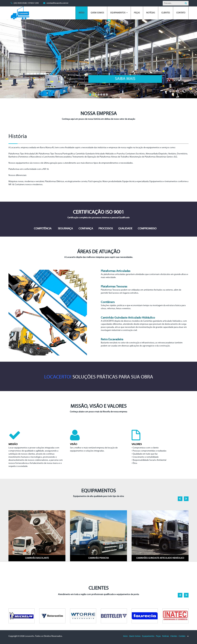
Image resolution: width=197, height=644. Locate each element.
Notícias (166, 636)
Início (125, 636)
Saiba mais (59, 79)
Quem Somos (135, 636)
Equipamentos (148, 636)
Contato (182, 636)
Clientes (174, 636)
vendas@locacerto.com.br (57, 3)
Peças (158, 636)
